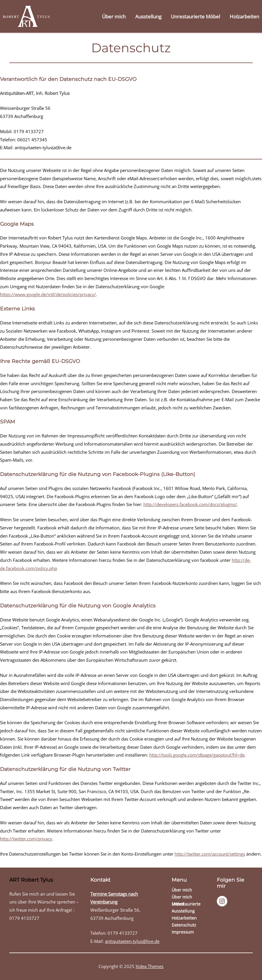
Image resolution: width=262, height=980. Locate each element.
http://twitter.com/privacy (26, 839)
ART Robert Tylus (31, 880)
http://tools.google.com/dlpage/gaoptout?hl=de (197, 755)
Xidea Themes (150, 966)
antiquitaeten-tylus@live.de (132, 941)
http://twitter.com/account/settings (210, 854)
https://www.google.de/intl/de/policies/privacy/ (48, 294)
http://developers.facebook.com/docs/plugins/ (190, 504)
